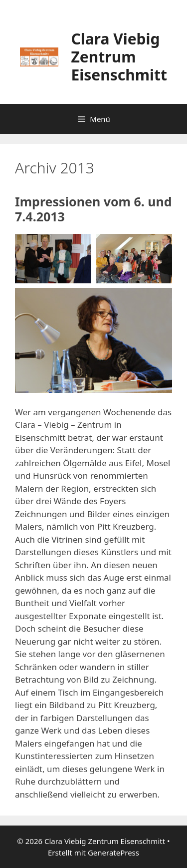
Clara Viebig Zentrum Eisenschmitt (119, 57)
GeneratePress (113, 853)
